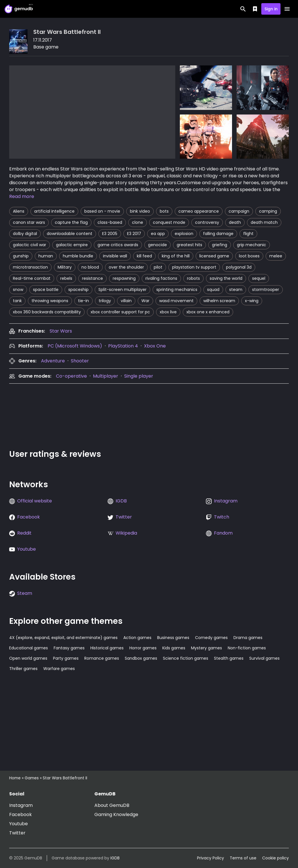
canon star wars (29, 222)
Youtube (27, 549)
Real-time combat (32, 278)
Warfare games (59, 669)
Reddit (24, 533)
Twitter (124, 517)
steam (236, 290)
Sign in (271, 9)
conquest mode (169, 222)
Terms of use (243, 858)
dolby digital (25, 234)
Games (32, 778)
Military (65, 267)
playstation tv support (194, 267)
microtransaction (30, 267)
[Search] (243, 9)
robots (193, 278)
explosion (184, 234)
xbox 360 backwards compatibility (47, 312)
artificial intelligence (54, 211)
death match (264, 222)
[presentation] (61, 331)
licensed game (214, 256)
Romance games (102, 658)
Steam (25, 593)
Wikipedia (126, 533)
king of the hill (176, 256)
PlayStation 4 (123, 346)
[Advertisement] (114, 415)
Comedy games (211, 638)
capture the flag (71, 222)
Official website (35, 501)
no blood (90, 267)
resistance (92, 278)
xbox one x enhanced (208, 312)
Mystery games (207, 648)
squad (213, 290)
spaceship (78, 290)
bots (164, 211)
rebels (66, 278)
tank (17, 301)
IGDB (121, 501)
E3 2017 (134, 234)
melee (276, 256)
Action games (137, 638)
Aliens (19, 211)
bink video (140, 211)
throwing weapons (50, 301)
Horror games (143, 648)
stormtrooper (266, 290)
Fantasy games (69, 648)
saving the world (226, 278)
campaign (239, 211)
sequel (259, 278)
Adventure (53, 361)
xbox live (168, 312)
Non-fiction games (247, 648)
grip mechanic (252, 245)
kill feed (144, 256)
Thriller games (23, 669)
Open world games (28, 658)
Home (15, 778)
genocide (157, 245)
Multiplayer (106, 376)
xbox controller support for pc (120, 312)
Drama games (248, 638)
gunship (21, 256)
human (46, 256)
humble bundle (78, 256)
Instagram (226, 501)
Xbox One (155, 346)
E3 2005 (110, 234)
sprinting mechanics (177, 290)
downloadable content (70, 234)
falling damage (218, 234)
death (235, 222)
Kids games (174, 648)
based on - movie (102, 211)
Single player (139, 376)
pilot (158, 267)
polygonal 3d (239, 267)
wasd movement (176, 301)
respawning (124, 278)
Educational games (29, 648)
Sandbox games (141, 658)
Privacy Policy (211, 858)
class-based (110, 222)
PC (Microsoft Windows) (75, 346)
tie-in (83, 301)
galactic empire (72, 245)
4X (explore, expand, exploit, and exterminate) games (63, 638)
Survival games (264, 658)
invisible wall (115, 256)
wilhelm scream (219, 301)
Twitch (222, 517)
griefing (220, 245)
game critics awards (118, 245)
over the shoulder (126, 267)
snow (18, 290)
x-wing (252, 301)
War (145, 301)
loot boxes (249, 256)
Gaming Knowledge (116, 814)
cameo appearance (199, 211)
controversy (207, 222)
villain (126, 301)
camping (268, 211)
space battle (46, 290)
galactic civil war (30, 245)
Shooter (80, 361)
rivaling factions (161, 278)
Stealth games (229, 658)
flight (248, 234)
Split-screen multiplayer (122, 290)
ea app (158, 234)
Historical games (107, 648)
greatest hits (189, 245)
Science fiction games (186, 658)
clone (138, 222)
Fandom (223, 533)
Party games (66, 658)
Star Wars (61, 331)
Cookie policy (275, 858)
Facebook (29, 517)
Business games (173, 638)
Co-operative (71, 376)
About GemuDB (112, 805)
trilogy (105, 301)
